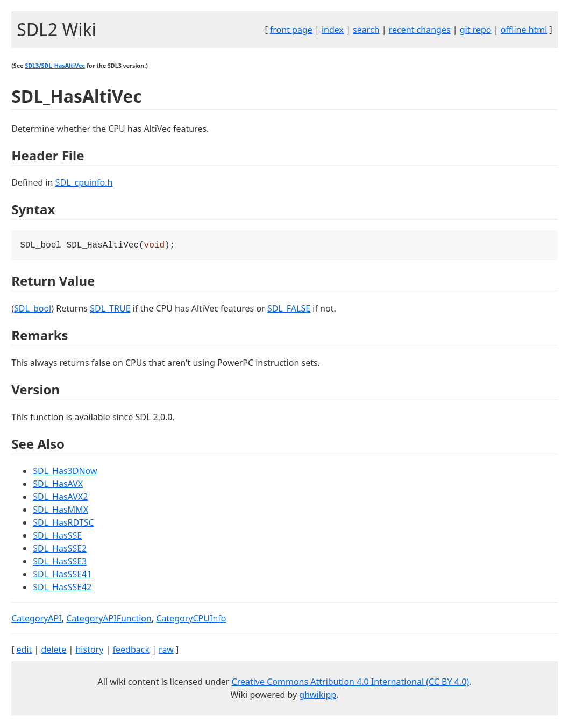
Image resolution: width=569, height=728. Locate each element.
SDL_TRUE (110, 309)
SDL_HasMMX (61, 511)
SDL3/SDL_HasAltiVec (55, 66)
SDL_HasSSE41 (62, 575)
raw (166, 651)
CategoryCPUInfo (191, 619)
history (89, 651)
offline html (524, 30)
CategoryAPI (37, 619)
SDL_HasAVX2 (60, 498)
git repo (476, 30)
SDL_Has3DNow (65, 472)
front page (291, 30)
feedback (131, 651)
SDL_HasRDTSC (63, 524)
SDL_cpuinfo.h (84, 182)
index (333, 30)
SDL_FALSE (289, 309)
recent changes (420, 30)
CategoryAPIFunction (109, 619)
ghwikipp (318, 696)
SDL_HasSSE (57, 536)
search (366, 30)
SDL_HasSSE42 (62, 588)
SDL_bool (33, 309)
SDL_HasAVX (58, 485)
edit (24, 651)
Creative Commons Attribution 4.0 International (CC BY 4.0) (351, 683)
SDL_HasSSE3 (60, 562)
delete (54, 651)
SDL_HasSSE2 (60, 549)
